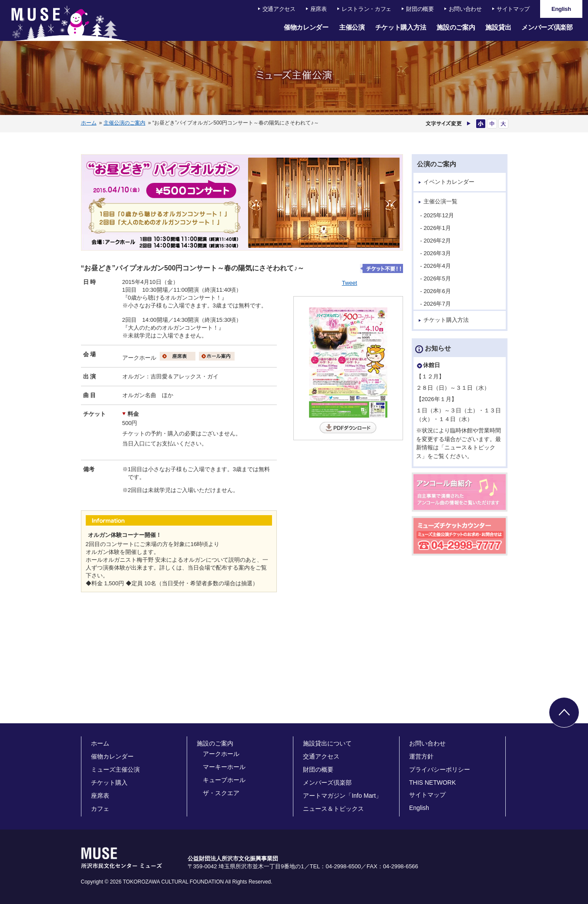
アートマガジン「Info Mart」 (342, 796)
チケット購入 (109, 783)
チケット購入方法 (401, 27)
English (419, 808)
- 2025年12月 (439, 215)
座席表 (319, 9)
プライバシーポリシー (440, 769)
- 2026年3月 (438, 253)
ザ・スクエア (221, 793)
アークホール (221, 754)
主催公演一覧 (440, 201)
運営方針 (421, 756)
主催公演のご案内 (124, 123)
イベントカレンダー (449, 182)
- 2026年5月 (438, 278)
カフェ (100, 809)
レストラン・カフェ (366, 9)
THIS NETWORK (432, 783)
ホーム (89, 123)
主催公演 (352, 27)
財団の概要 (420, 9)
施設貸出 (498, 27)
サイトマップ (513, 9)
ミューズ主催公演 (115, 769)
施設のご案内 (456, 27)
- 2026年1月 (438, 228)
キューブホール (224, 780)
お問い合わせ (465, 9)
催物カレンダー (306, 27)
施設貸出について (327, 743)
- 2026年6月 (438, 291)
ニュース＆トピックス (333, 809)
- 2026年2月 (438, 241)
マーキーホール (224, 767)
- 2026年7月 (438, 304)
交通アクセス (279, 9)
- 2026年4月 (438, 266)
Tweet (350, 283)
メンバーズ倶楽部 (547, 27)
